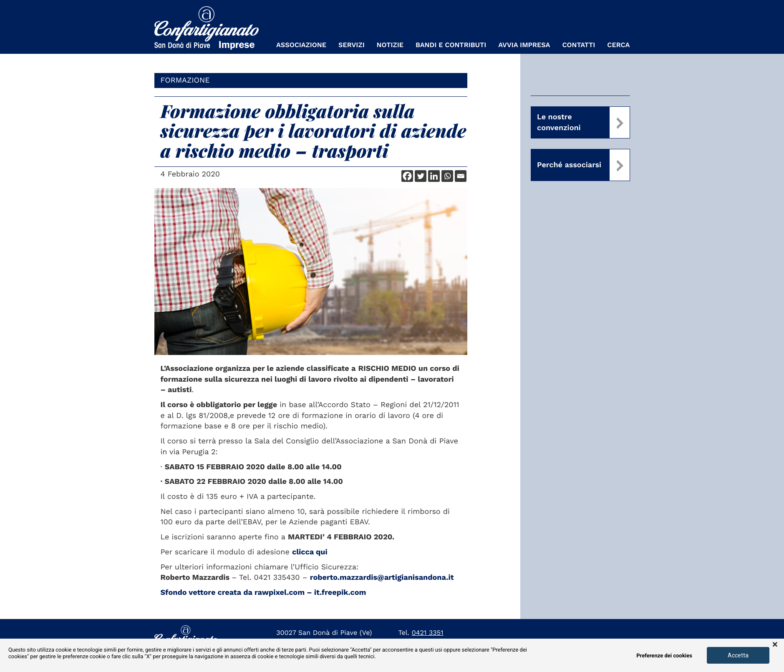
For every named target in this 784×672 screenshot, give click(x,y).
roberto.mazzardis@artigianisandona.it (382, 578)
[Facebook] (407, 176)
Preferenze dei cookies (664, 656)
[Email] (461, 176)
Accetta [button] (738, 655)
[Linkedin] (434, 176)
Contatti (579, 45)
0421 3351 (428, 633)
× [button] (775, 645)
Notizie (390, 45)
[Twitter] (421, 176)
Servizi (352, 45)
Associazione (301, 45)
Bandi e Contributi (451, 45)
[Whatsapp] (447, 176)
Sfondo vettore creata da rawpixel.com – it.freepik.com (263, 593)
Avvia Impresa (524, 45)
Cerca (618, 45)
